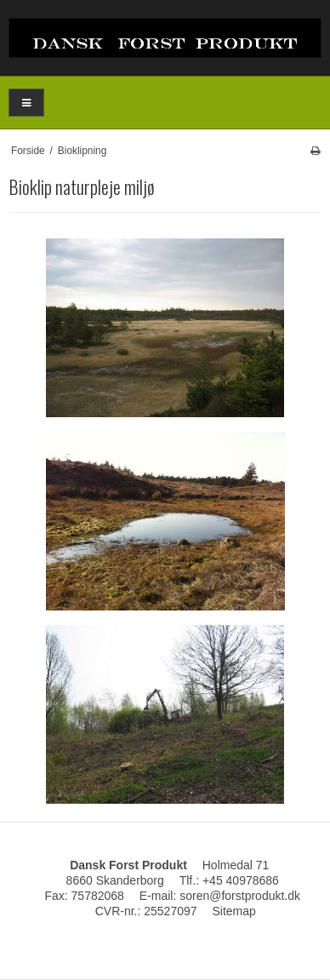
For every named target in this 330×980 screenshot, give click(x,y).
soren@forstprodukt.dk (240, 896)
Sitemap (233, 911)
